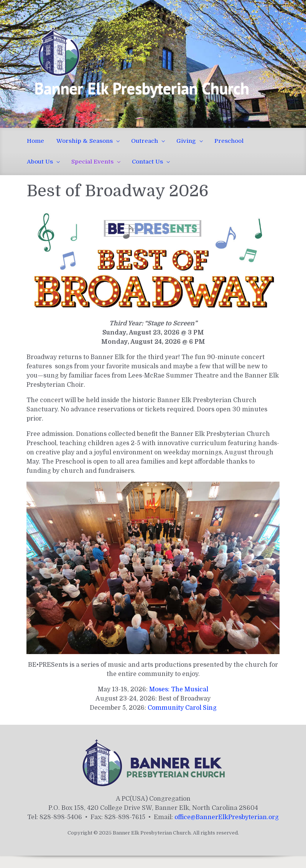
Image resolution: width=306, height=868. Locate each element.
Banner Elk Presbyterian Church (142, 88)
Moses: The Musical (179, 689)
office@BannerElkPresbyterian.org (227, 817)
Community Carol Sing (182, 708)
